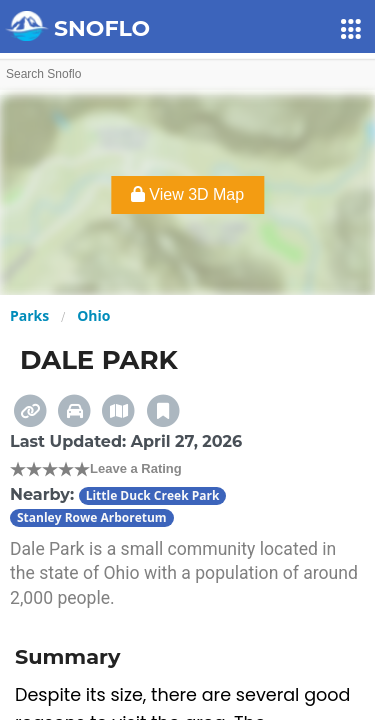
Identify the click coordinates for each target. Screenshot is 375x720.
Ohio (93, 315)
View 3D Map (187, 194)
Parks (29, 315)
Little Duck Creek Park (153, 495)
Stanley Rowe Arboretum (92, 517)
